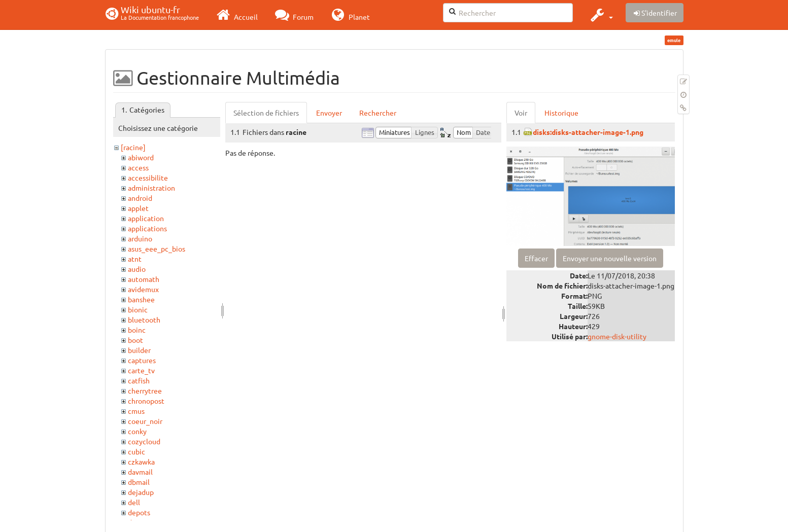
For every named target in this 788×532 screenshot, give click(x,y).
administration (151, 188)
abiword (141, 157)
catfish (139, 380)
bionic (138, 309)
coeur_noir (145, 421)
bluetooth (144, 320)
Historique (561, 113)
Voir (521, 113)
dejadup (141, 492)
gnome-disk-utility (617, 336)
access (138, 167)
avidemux (143, 289)
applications (147, 228)
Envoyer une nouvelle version (610, 258)
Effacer (536, 258)
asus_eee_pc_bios (157, 249)
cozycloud (144, 441)
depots (139, 512)
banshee (141, 299)
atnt (135, 259)
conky (137, 431)
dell (134, 502)
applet (138, 208)
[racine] (133, 147)
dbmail (139, 482)
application (146, 218)
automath (144, 279)
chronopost (146, 401)
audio (137, 269)
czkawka (141, 462)
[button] (601, 15)
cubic (136, 451)
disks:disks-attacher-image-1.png (588, 132)
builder (139, 350)
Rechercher (378, 113)
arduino (140, 238)
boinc (137, 330)
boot (135, 340)
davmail (140, 472)
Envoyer (329, 113)
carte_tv (141, 370)
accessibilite (148, 178)
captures (142, 360)
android (140, 198)
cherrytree (145, 391)
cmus (136, 411)
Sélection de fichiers (266, 113)
